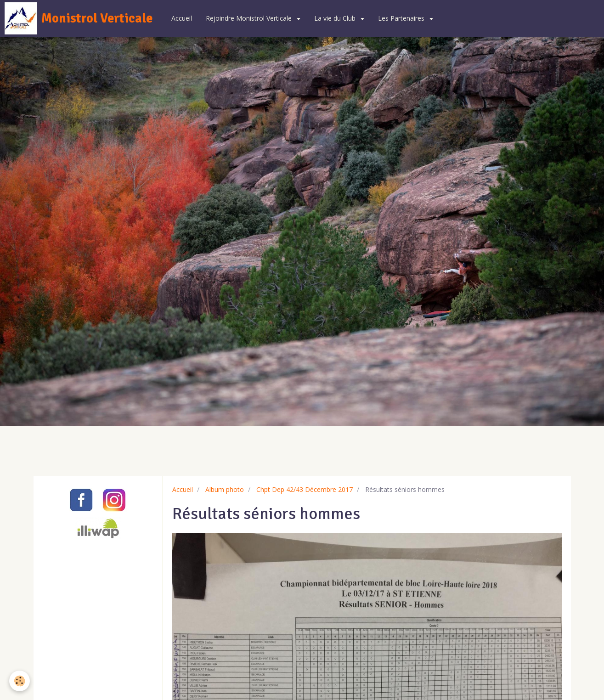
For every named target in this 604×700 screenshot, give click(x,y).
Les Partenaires (402, 18)
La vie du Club (336, 18)
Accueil (182, 18)
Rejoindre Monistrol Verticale (250, 18)
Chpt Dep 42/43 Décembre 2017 (305, 489)
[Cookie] (20, 681)
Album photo (225, 489)
